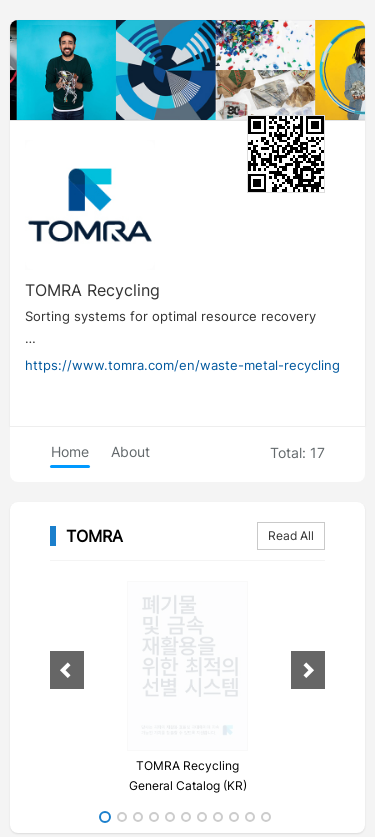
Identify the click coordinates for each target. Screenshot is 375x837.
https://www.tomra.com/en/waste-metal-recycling (182, 365)
